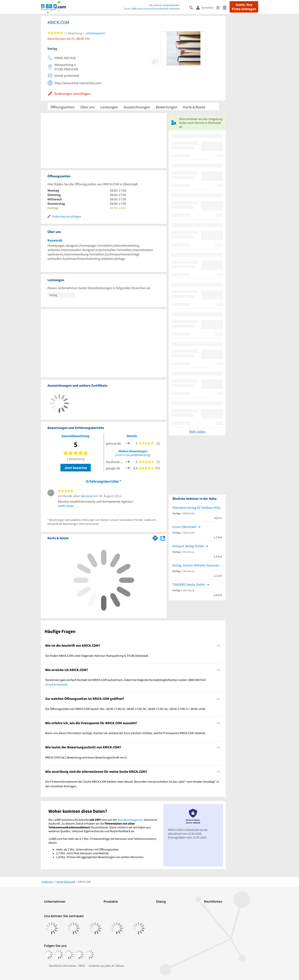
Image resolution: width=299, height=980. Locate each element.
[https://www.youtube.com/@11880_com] (89, 954)
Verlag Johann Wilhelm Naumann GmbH (197, 565)
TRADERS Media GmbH (189, 584)
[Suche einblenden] (193, 7)
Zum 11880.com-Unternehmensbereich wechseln (152, 9)
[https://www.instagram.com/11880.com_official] (59, 954)
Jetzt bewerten (76, 468)
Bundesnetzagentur (131, 820)
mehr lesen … (68, 506)
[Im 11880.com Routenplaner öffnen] (155, 537)
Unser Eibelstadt (184, 527)
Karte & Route (194, 107)
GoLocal (87, 496)
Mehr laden (197, 432)
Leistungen (109, 107)
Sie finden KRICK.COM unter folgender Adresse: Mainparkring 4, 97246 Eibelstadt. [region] (97, 656)
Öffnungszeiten (62, 107)
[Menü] (226, 7)
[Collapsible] (218, 646)
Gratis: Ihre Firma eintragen (244, 7)
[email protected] (56, 684)
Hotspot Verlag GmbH (188, 546)
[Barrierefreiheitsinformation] (220, 7)
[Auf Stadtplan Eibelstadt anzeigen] (163, 538)
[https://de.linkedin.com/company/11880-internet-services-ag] (79, 954)
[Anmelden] (206, 7)
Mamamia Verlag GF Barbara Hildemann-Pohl (197, 508)
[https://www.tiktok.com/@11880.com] (69, 954)
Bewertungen (167, 107)
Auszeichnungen (137, 107)
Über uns (87, 107)
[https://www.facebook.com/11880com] (48, 954)
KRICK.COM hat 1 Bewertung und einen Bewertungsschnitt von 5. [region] (86, 757)
